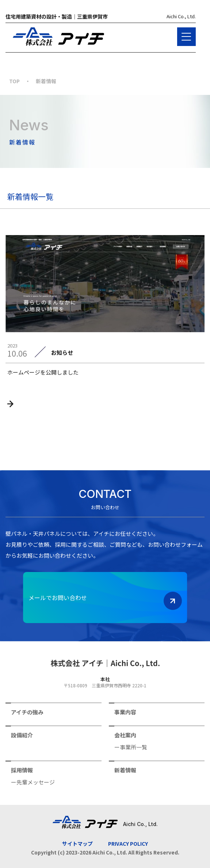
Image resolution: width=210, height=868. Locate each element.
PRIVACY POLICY (128, 844)
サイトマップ (77, 844)
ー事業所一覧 (131, 746)
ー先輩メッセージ (33, 781)
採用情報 (22, 769)
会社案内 (125, 734)
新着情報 (125, 769)
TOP (14, 81)
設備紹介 (22, 734)
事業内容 (125, 711)
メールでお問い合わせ (105, 601)
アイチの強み (27, 711)
